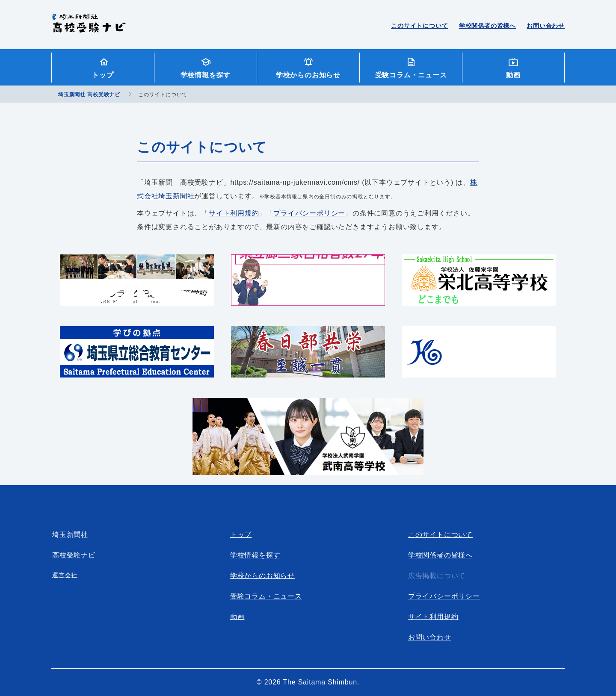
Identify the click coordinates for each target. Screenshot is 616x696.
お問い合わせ (546, 26)
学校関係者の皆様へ (487, 26)
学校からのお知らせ (308, 75)
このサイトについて (419, 26)
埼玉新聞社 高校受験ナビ (89, 28)
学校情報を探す (206, 75)
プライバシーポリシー (309, 213)
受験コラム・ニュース (411, 75)
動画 (513, 75)
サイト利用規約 (234, 213)
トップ (103, 75)
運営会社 (65, 575)
